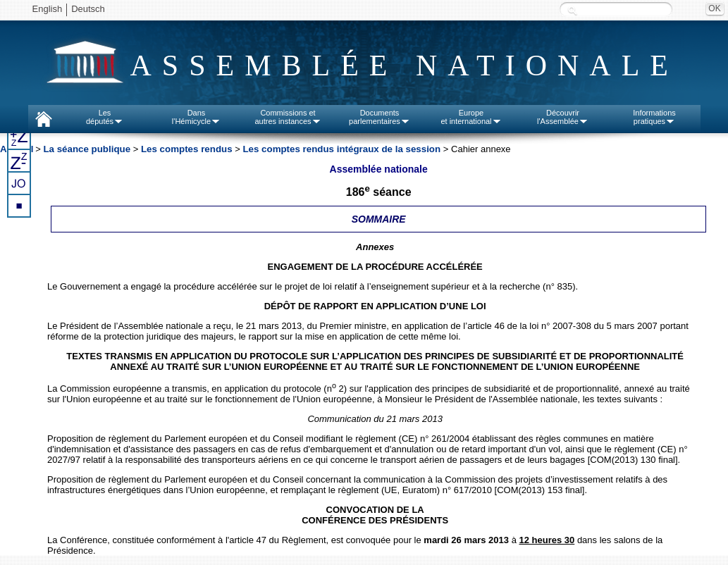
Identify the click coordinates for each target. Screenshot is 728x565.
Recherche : (572, 10)
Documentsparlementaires (380, 117)
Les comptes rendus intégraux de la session (343, 149)
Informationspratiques (654, 117)
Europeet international (471, 117)
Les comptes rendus (187, 149)
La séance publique (87, 149)
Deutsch (88, 9)
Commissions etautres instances (288, 117)
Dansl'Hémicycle (196, 117)
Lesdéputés (105, 117)
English (48, 9)
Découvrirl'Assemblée (563, 117)
